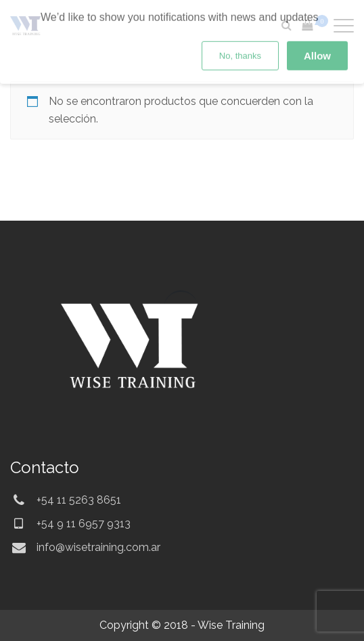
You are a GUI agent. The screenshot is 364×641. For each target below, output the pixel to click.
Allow (317, 22)
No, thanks (240, 22)
